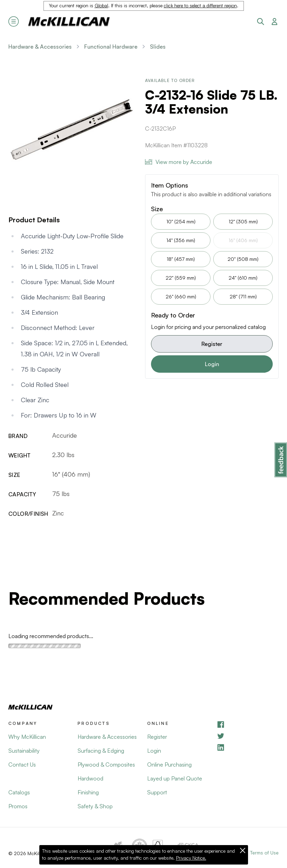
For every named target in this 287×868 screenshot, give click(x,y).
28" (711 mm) (243, 296)
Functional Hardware (111, 47)
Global (101, 6)
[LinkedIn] (248, 747)
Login (212, 364)
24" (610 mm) (243, 278)
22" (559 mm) (181, 278)
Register (212, 344)
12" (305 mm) (243, 221)
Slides (158, 47)
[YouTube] (248, 736)
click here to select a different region (200, 6)
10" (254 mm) (181, 221)
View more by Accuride (179, 162)
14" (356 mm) (181, 240)
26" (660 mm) (181, 296)
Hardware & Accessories (40, 47)
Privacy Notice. (191, 858)
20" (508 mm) (243, 259)
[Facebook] (248, 724)
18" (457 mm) (181, 259)
